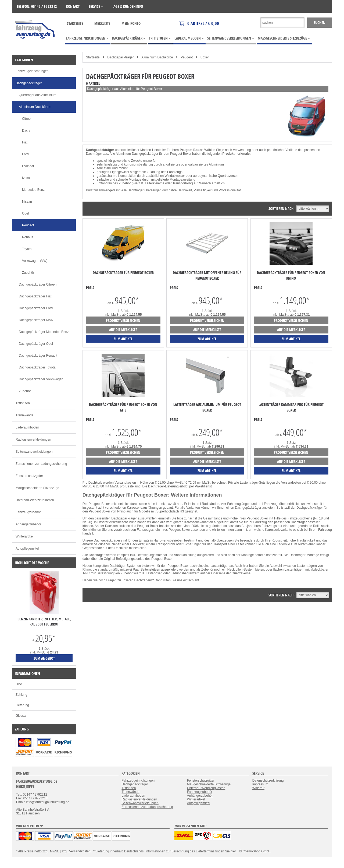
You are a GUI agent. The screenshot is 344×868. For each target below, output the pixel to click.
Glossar (21, 716)
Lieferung (22, 705)
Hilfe (19, 684)
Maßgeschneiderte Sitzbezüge (37, 488)
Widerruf (258, 788)
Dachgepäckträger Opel (36, 344)
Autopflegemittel (27, 549)
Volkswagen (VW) (35, 261)
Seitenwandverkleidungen (34, 452)
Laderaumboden (27, 427)
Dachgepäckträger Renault (38, 356)
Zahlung (21, 695)
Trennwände (24, 415)
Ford (25, 154)
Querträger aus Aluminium (37, 95)
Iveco (26, 178)
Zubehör (28, 273)
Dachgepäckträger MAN (36, 320)
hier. (234, 851)
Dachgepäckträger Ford (36, 308)
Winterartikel (25, 536)
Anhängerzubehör (28, 524)
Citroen (27, 119)
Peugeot (187, 57)
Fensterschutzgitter (29, 476)
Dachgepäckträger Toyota (37, 367)
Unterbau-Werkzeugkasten (35, 500)
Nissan (27, 202)
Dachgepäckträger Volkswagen (41, 379)
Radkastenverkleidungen (33, 440)
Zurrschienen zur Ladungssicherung (41, 464)
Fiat (25, 142)
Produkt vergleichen (123, 320)
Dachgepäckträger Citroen (38, 284)
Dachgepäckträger (120, 57)
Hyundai (28, 166)
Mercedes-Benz (33, 190)
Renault (28, 237)
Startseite (75, 23)
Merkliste (102, 23)
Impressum (260, 784)
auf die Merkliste (123, 330)
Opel (25, 213)
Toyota (27, 249)
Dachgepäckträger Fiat (35, 296)
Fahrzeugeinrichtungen (32, 71)
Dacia (26, 131)
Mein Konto (131, 23)
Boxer (205, 57)
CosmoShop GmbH (257, 851)
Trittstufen (23, 403)
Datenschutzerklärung (268, 781)
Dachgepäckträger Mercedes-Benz (44, 332)
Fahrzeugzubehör (28, 512)
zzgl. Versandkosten (76, 851)
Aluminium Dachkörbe (157, 57)
